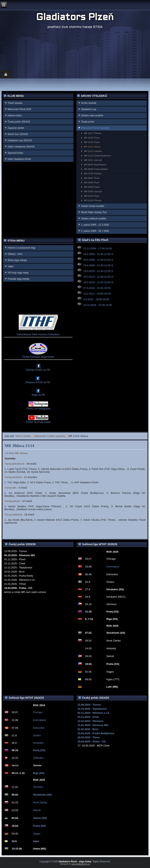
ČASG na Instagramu (38, 409)
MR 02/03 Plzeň (92, 196)
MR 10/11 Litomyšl (93, 160)
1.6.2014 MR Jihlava (16, 453)
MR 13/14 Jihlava (92, 147)
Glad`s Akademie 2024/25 (21, 147)
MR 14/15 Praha (92, 142)
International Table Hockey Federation (38, 334)
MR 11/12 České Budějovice (98, 156)
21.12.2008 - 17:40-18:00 (98, 248)
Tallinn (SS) (40, 818)
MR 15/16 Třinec (92, 138)
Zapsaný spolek (16, 128)
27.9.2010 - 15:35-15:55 (97, 288)
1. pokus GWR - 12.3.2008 (95, 225)
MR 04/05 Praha (92, 187)
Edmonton (39, 728)
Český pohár (88, 122)
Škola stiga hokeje (17, 260)
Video (11, 266)
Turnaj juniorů (12, 501)
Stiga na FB (38, 395)
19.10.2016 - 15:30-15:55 (98, 305)
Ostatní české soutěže (93, 206)
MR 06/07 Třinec (92, 178)
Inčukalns (38, 743)
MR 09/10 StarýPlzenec (95, 165)
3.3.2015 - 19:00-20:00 (96, 299)
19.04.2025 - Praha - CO (92, 741)
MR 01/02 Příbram (93, 200)
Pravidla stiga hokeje (18, 279)
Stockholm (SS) (42, 795)
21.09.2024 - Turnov (89, 705)
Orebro (37, 735)
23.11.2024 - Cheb (88, 717)
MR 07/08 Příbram (93, 174)
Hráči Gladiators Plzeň (19, 159)
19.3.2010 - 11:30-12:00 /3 (98, 282)
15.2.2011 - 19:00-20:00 (97, 294)
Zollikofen (38, 758)
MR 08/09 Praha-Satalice (96, 169)
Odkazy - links (15, 254)
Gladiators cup (89, 109)
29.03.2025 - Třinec (89, 737)
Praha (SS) (39, 826)
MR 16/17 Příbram (93, 133)
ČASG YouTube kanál (38, 422)
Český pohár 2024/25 (19, 122)
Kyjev (36, 841)
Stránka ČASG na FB (38, 370)
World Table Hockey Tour (94, 212)
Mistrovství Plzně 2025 (19, 109)
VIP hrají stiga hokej (18, 273)
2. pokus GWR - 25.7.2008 (95, 231)
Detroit (37, 810)
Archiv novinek (89, 103)
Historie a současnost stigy (22, 248)
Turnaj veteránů (13, 515)
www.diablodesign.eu (81, 864)
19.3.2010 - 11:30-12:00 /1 (98, 271)
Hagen (37, 834)
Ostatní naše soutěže (92, 116)
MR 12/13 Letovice (93, 151)
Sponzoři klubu (15, 153)
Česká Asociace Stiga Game (38, 357)
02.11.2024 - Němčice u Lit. (94, 713)
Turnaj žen (10, 488)
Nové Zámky (40, 802)
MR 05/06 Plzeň (92, 183)
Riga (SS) (39, 773)
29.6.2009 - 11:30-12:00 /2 (98, 260)
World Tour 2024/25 (18, 134)
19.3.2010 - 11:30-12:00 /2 (98, 277)
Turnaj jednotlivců (14, 464)
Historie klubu (15, 116)
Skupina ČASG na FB (38, 382)
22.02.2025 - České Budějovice (96, 733)
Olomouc (38, 787)
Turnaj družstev (13, 477)
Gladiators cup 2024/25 (20, 140)
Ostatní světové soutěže (94, 219)
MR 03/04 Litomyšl (93, 191)
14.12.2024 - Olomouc (91, 721)
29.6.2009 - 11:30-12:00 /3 (98, 265)
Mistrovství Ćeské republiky (95, 128)
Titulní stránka (15, 103)
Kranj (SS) (39, 750)
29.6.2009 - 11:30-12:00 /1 (98, 254)
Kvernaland (113, 567)
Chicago (38, 712)
